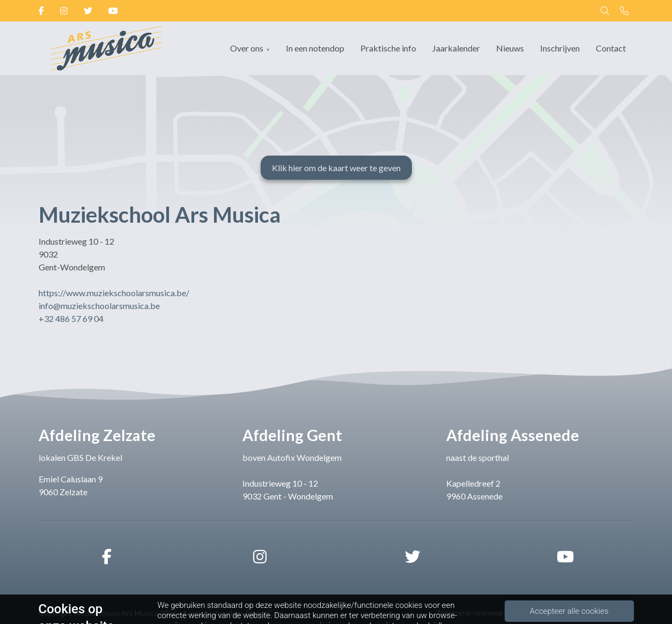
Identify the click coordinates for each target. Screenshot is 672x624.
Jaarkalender (456, 48)
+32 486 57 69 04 (71, 318)
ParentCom (264, 613)
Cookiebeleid (612, 612)
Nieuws (510, 48)
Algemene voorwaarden (477, 612)
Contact (611, 48)
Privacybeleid (553, 612)
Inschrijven (560, 48)
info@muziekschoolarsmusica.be (99, 306)
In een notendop (315, 48)
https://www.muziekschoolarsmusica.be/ (114, 293)
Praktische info (388, 48)
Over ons (247, 48)
